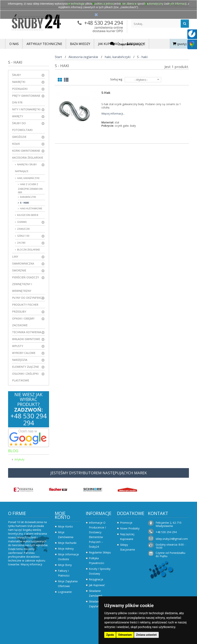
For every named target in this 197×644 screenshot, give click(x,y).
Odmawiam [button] (125, 635)
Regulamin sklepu (100, 552)
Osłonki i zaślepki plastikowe (25, 377)
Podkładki (20, 89)
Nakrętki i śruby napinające (26, 168)
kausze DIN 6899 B (27, 215)
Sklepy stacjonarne (128, 547)
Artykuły (19, 459)
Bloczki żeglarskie (28, 250)
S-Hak (106, 93)
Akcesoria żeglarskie (28, 158)
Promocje (126, 523)
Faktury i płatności (64, 573)
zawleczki (23, 229)
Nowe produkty (130, 528)
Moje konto (62, 515)
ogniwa (22, 222)
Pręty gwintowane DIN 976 (26, 99)
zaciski (21, 243)
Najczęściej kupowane (127, 537)
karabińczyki (28, 197)
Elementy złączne (25, 367)
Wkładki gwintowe (26, 339)
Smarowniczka (23, 263)
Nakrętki (19, 82)
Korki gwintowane (26, 151)
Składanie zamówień (96, 593)
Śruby (16, 75)
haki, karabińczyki (28, 178)
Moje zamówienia (66, 535)
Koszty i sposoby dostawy (100, 571)
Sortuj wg (116, 79)
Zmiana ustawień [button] (146, 635)
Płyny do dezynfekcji (28, 298)
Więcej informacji (31, 564)
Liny (15, 257)
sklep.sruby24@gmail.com (172, 539)
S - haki (24, 203)
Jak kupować (97, 585)
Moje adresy (66, 549)
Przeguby (19, 312)
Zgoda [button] (110, 635)
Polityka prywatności (96, 561)
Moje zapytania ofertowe (68, 584)
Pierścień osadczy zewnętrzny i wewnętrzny (25, 284)
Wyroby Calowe (24, 353)
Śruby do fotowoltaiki (22, 126)
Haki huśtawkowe (31, 208)
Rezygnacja (96, 579)
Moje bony (65, 565)
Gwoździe (19, 137)
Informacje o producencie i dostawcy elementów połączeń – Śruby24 (97, 535)
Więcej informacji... (113, 114)
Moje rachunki (67, 543)
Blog (13, 451)
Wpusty (18, 346)
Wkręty (18, 116)
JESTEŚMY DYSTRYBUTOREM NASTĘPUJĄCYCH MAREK (99, 473)
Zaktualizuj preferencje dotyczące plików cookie (30, 642)
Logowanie (65, 592)
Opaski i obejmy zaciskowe (23, 322)
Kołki (16, 144)
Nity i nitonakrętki (26, 109)
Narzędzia (20, 360)
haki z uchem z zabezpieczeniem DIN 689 (30, 188)
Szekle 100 (23, 236)
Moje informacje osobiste (68, 557)
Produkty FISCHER (25, 305)
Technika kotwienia (27, 332)
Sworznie (19, 270)
